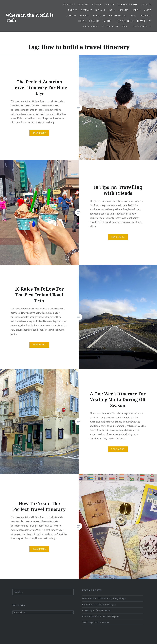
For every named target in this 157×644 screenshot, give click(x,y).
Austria (84, 4)
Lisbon (136, 10)
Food (125, 26)
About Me (69, 4)
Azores (97, 4)
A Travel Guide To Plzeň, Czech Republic (101, 616)
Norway (71, 15)
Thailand (145, 15)
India (112, 10)
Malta (147, 10)
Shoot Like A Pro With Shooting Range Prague (104, 598)
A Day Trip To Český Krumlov (96, 610)
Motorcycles (110, 26)
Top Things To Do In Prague (96, 622)
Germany (86, 10)
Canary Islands (128, 4)
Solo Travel (90, 26)
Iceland (100, 10)
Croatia (146, 4)
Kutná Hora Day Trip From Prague (99, 604)
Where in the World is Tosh (30, 18)
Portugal (99, 15)
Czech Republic (142, 26)
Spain (133, 15)
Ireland (124, 10)
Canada (109, 4)
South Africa (117, 15)
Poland (85, 15)
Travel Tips (144, 21)
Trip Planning (124, 21)
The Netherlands (89, 21)
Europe (73, 10)
